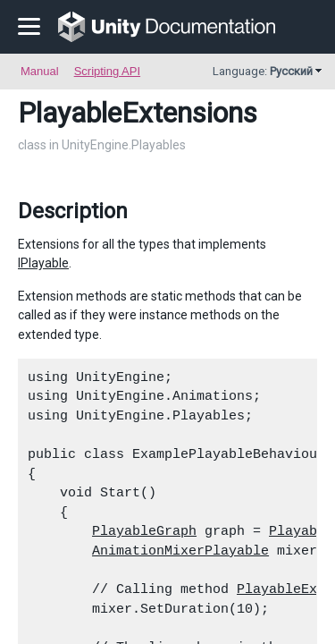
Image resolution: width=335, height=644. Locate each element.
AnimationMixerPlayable (180, 551)
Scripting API (107, 71)
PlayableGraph (144, 531)
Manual (40, 71)
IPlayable (43, 263)
